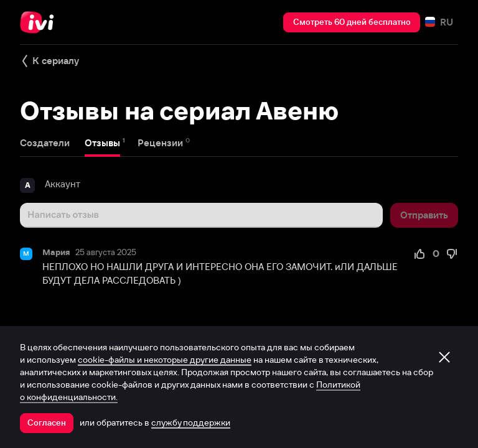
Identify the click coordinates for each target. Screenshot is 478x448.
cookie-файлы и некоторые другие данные (165, 360)
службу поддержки (191, 422)
